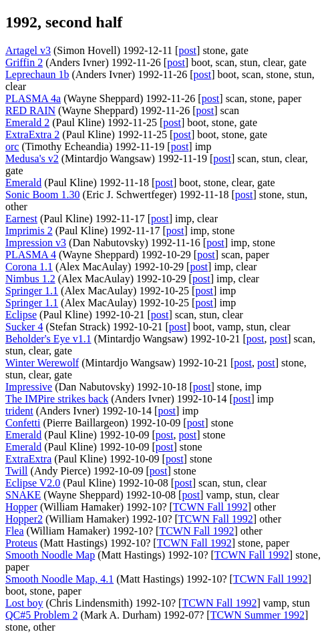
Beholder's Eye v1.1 (48, 339)
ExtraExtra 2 (32, 134)
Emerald (23, 183)
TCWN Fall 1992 (210, 507)
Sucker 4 (24, 327)
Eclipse (21, 315)
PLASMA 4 (31, 255)
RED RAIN (30, 110)
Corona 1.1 (29, 267)
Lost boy (24, 603)
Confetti (23, 423)
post (187, 50)
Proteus (21, 543)
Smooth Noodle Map (50, 555)
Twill (17, 471)
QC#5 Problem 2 (41, 615)
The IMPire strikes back (57, 399)
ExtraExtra (28, 459)
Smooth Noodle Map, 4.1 (59, 579)
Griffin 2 (24, 62)
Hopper (21, 507)
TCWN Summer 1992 (258, 615)
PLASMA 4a (33, 98)
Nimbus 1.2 (30, 279)
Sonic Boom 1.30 (43, 195)
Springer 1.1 (32, 291)
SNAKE (23, 495)
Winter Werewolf (42, 363)
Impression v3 (36, 243)
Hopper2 (24, 519)
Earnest (21, 219)
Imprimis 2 (29, 231)
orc (12, 146)
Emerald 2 (27, 122)
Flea (15, 531)
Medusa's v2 (32, 158)
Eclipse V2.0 (33, 483)
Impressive (29, 387)
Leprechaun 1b (37, 74)
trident (19, 411)
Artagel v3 (28, 50)
